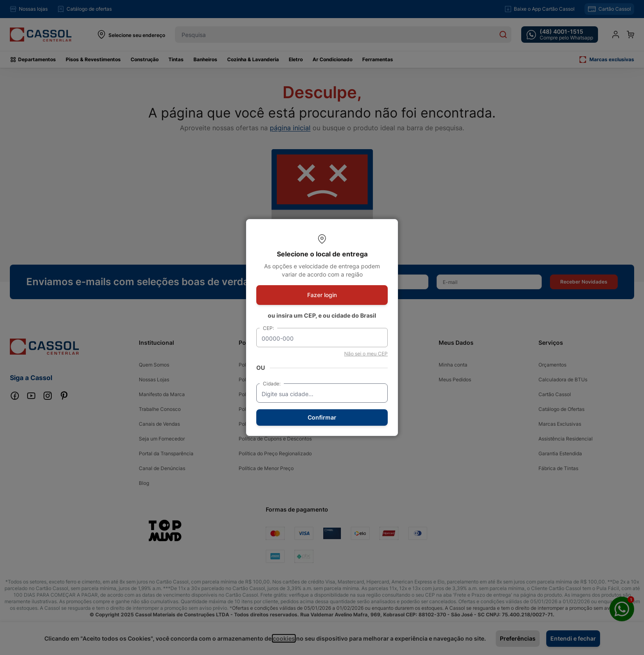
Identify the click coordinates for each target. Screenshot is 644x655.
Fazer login (322, 295)
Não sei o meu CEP (366, 354)
